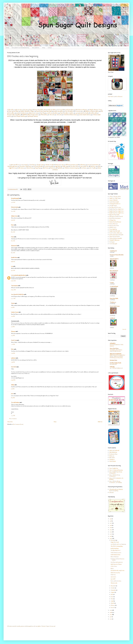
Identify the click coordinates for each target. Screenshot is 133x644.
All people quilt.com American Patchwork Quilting (116, 490)
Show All (124, 329)
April (112, 601)
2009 (111, 610)
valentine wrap (40, 165)
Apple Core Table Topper (115, 198)
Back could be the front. (116, 581)
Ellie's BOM (112, 458)
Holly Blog (112, 367)
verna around (24, 165)
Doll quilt (111, 493)
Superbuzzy (112, 460)
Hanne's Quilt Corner (115, 306)
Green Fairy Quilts (114, 298)
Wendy (13, 303)
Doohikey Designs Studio (116, 363)
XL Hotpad (112, 242)
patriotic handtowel (21, 113)
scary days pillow (69, 111)
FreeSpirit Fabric (113, 360)
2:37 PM (13, 416)
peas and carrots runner (93, 165)
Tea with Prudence (15, 403)
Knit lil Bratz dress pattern (115, 218)
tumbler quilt (93, 113)
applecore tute (18, 110)
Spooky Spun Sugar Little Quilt (44, 111)
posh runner (83, 165)
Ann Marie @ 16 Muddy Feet (17, 294)
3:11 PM (13, 327)
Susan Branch (113, 461)
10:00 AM (13, 281)
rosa (12, 266)
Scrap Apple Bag (113, 229)
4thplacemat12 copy (33, 113)
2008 (111, 613)
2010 (111, 538)
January (113, 608)
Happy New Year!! (115, 542)
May (112, 599)
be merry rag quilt (49, 166)
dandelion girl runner (13, 166)
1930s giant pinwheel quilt (82, 113)
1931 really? (113, 579)
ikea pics (26, 110)
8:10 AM (13, 232)
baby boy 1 (93, 166)
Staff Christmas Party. (116, 555)
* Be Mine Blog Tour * (116, 551)
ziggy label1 (58, 166)
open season (113, 577)
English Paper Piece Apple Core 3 (117, 213)
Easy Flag (42, 113)
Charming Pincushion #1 (115, 204)
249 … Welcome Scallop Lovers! (116, 368)
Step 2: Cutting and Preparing (116, 470)
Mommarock (14, 246)
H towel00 (78, 111)
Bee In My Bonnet (114, 271)
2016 (111, 525)
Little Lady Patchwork (114, 451)
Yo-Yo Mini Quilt (113, 244)
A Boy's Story (114, 566)
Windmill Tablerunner (114, 240)
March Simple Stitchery (19, 116)
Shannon (13, 332)
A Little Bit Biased (114, 287)
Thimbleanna (113, 302)
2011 (111, 536)
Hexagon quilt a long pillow (14, 115)
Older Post (100, 422)
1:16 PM (13, 389)
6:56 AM (13, 220)
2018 (111, 521)
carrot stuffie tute (84, 166)
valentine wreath (49, 165)
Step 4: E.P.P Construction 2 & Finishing (116, 479)
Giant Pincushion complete (67, 113)
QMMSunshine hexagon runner (30, 115)
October (113, 588)
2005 (111, 619)
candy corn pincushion (52, 113)
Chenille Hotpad (113, 206)
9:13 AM (13, 270)
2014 (111, 530)
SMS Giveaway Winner (116, 564)
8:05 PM (13, 398)
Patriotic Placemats (113, 224)
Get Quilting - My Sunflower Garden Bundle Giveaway (116, 351)
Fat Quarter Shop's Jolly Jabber (117, 255)
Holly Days (113, 575)
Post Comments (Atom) (18, 424)
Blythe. (112, 569)
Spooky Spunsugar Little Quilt (116, 235)
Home (7, 48)
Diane (12, 237)
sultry (99, 166)
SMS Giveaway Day (115, 573)
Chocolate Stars (74, 166)
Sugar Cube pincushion (115, 236)
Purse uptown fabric (13, 111)
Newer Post (10, 422)
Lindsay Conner (15, 312)
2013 (111, 532)
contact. (50, 48)
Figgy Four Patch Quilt (114, 215)
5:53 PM (13, 336)
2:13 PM (13, 316)
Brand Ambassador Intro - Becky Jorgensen (117, 345)
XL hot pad (60, 110)
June (112, 597)
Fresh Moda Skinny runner (70, 115)
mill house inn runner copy (72, 165)
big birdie (60, 168)
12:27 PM (13, 299)
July (112, 594)
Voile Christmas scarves (116, 553)
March (113, 603)
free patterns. (36, 48)
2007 (111, 615)
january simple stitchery (85, 115)
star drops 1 (84, 168)
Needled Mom (14, 258)
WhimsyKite (44, 115)
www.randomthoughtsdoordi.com (19, 275)
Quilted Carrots (113, 227)
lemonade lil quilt (38, 166)
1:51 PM (13, 307)
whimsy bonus (30, 168)
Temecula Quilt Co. (114, 259)
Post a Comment (13, 419)
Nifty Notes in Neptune (81, 110)
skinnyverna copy (59, 165)
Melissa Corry (14, 216)
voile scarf (52, 115)
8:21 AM (13, 241)
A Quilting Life (113, 251)
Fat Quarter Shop (113, 454)
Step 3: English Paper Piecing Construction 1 (116, 473)
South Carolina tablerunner (116, 233)
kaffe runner (21, 168)
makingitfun (113, 343)
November (113, 586)
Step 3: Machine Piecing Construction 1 (115, 476)
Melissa (13, 385)
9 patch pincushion (69, 110)
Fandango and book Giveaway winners (117, 560)
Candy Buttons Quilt (114, 202)
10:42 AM (13, 290)
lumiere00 (53, 168)
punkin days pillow (58, 111)
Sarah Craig (14, 340)
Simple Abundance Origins (27, 111)
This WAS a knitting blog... (117, 546)
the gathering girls (15, 198)
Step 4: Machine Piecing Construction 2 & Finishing (116, 482)
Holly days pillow (52, 110)
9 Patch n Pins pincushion (115, 197)
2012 (111, 534)
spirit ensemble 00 (15, 165)
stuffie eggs (65, 166)
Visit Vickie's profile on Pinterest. (115, 97)
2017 (111, 523)
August (113, 592)
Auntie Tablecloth (113, 200)
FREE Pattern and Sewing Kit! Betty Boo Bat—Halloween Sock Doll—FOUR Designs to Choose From (117, 356)
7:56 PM (13, 362)
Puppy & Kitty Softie (114, 226)
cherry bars (32, 165)
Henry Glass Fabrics (114, 349)
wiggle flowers (12, 168)
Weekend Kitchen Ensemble (116, 238)
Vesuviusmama (15, 286)
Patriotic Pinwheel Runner (115, 222)
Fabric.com (112, 456)
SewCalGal (14, 367)
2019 (111, 519)
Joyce (12, 394)
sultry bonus (45, 168)
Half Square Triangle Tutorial (116, 217)
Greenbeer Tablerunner (26, 166)
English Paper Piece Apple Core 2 (117, 211)
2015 (111, 528)
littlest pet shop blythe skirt (39, 110)
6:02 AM (13, 211)
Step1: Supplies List (114, 468)
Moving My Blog (113, 364)
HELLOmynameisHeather (116, 354)
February (113, 605)
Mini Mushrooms (113, 452)
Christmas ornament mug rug (72, 168)
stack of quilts (92, 168)
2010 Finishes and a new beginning (118, 544)
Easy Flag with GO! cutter (115, 207)
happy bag (38, 168)
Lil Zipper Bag (112, 220)
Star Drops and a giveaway (117, 562)
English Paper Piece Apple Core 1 (116, 209)
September (113, 590)
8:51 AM (13, 253)
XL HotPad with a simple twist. (118, 571)
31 (83, 111)
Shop (44, 48)
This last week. (114, 583)
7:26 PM (13, 344)
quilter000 (13, 358)
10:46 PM (13, 380)
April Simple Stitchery (32, 116)
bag (30, 110)
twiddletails (112, 318)
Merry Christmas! (115, 557)
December (113, 540)
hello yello (11, 110)
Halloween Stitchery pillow (92, 111)
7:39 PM (13, 353)
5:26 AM (13, 202)
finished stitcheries (115, 548)
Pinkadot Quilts (15, 207)
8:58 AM (13, 262)
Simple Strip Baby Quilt (115, 231)
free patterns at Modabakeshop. (21, 48)
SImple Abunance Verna (96, 110)
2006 (111, 617)
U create (112, 283)
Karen (12, 225)
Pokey (12, 349)
